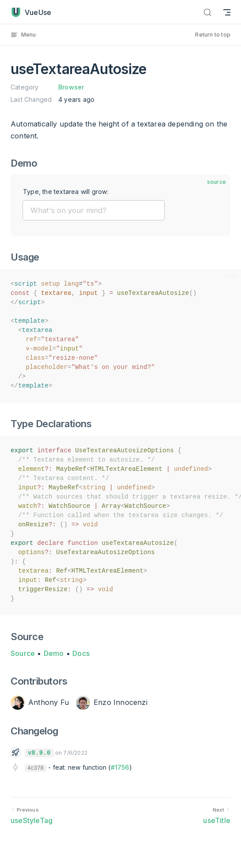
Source (23, 653)
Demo (54, 653)
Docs (81, 653)
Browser (71, 87)
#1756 (120, 767)
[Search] (207, 12)
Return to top (213, 35)
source (217, 182)
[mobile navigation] (227, 12)
